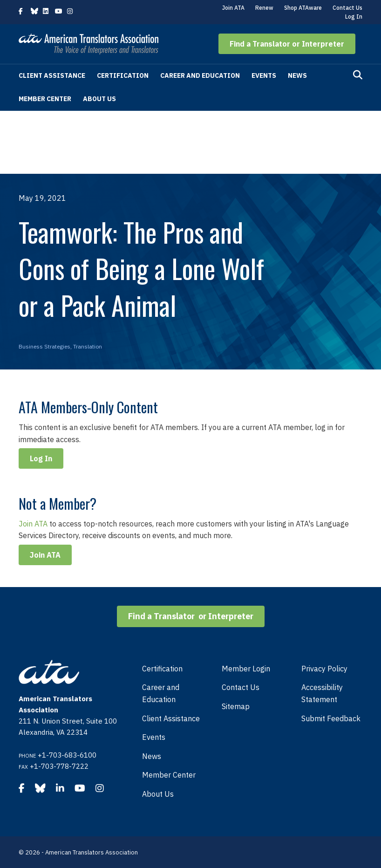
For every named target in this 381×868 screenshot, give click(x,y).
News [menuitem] (152, 756)
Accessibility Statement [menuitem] (322, 693)
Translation (88, 346)
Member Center (45, 99)
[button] (287, 44)
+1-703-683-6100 (67, 755)
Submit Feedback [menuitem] (331, 718)
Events (264, 75)
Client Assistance (52, 75)
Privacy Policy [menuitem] (324, 669)
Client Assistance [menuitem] (171, 718)
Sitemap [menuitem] (236, 706)
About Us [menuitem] (158, 794)
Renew (264, 8)
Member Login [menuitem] (246, 669)
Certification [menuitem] (162, 669)
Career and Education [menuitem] (161, 693)
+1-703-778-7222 (59, 766)
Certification (123, 75)
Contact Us (347, 8)
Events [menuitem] (154, 737)
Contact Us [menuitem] (241, 687)
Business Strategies (44, 346)
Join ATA (233, 8)
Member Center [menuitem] (169, 775)
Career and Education (200, 75)
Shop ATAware (303, 8)
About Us (99, 99)
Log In (354, 17)
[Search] (358, 75)
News (297, 75)
